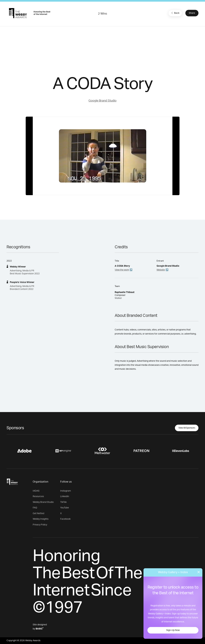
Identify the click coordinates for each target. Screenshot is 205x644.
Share (192, 13)
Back (175, 13)
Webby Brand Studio (43, 502)
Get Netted (38, 513)
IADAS (36, 491)
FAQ (35, 508)
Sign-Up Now (173, 630)
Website (161, 270)
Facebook (65, 519)
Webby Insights (41, 519)
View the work (122, 270)
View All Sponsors (187, 428)
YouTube (65, 508)
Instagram (66, 491)
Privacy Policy (40, 525)
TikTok (63, 502)
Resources (38, 496)
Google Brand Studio (102, 101)
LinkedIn (65, 496)
